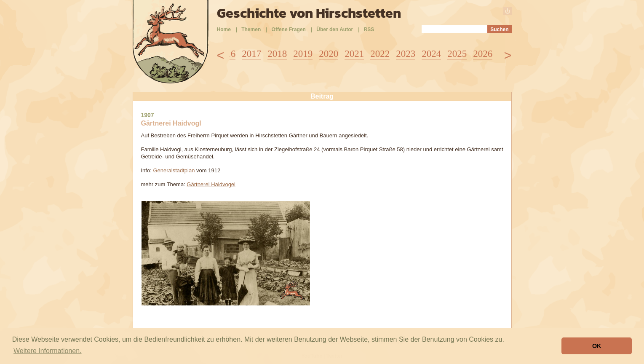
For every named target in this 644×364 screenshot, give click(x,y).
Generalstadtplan (174, 170)
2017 (251, 54)
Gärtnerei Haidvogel (211, 184)
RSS (369, 29)
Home (224, 29)
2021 (354, 54)
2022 (380, 54)
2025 (457, 54)
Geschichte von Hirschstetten (309, 13)
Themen (251, 29)
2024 (431, 54)
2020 (329, 54)
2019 (303, 54)
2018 (277, 54)
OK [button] (597, 346)
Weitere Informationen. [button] (48, 351)
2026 (483, 54)
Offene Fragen (289, 29)
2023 (406, 54)
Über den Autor (335, 29)
